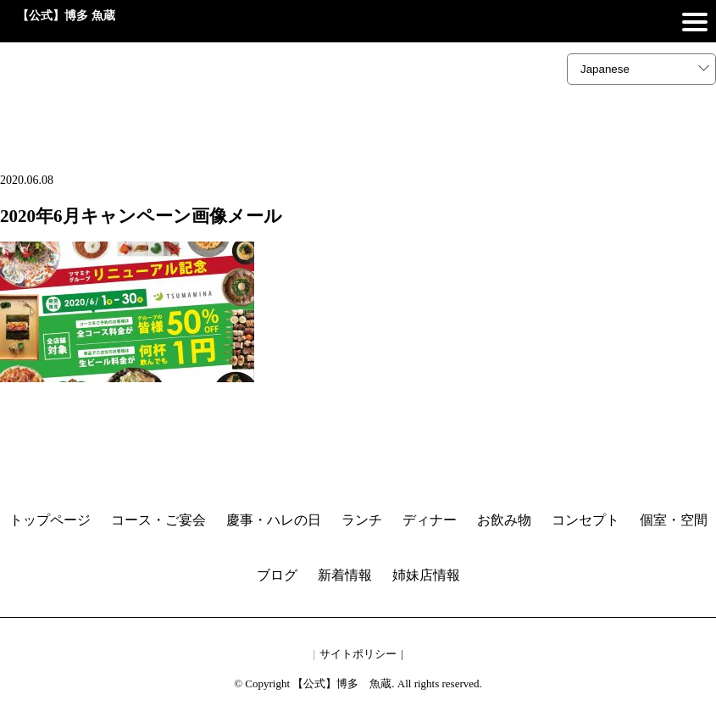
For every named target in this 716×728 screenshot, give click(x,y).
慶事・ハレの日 (274, 520)
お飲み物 (504, 520)
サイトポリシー (358, 654)
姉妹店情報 (426, 575)
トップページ (50, 520)
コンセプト (586, 520)
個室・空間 (674, 520)
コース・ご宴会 (158, 520)
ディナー (430, 520)
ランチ (362, 520)
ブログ (277, 575)
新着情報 (345, 575)
